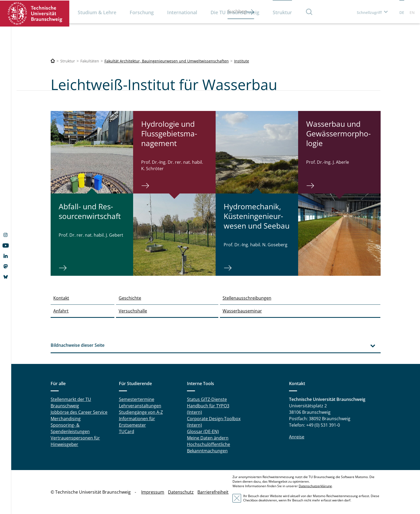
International (182, 12)
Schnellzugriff (369, 12)
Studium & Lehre (97, 12)
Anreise (297, 437)
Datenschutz (181, 492)
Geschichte (130, 298)
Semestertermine (137, 399)
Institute (242, 61)
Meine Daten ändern (208, 438)
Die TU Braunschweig (235, 12)
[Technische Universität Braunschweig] (53, 61)
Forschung (142, 12)
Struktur (282, 12)
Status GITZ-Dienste (207, 399)
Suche (309, 12)
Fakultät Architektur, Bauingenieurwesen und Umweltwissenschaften (167, 61)
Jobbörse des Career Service (79, 412)
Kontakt (61, 298)
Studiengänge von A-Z (141, 412)
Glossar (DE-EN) (203, 431)
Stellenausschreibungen (247, 298)
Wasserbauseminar (242, 311)
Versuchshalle (133, 311)
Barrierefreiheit (213, 492)
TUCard (127, 431)
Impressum (153, 492)
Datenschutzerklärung (315, 486)
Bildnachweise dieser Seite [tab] (78, 345)
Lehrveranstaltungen (140, 406)
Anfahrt (61, 311)
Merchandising (66, 419)
